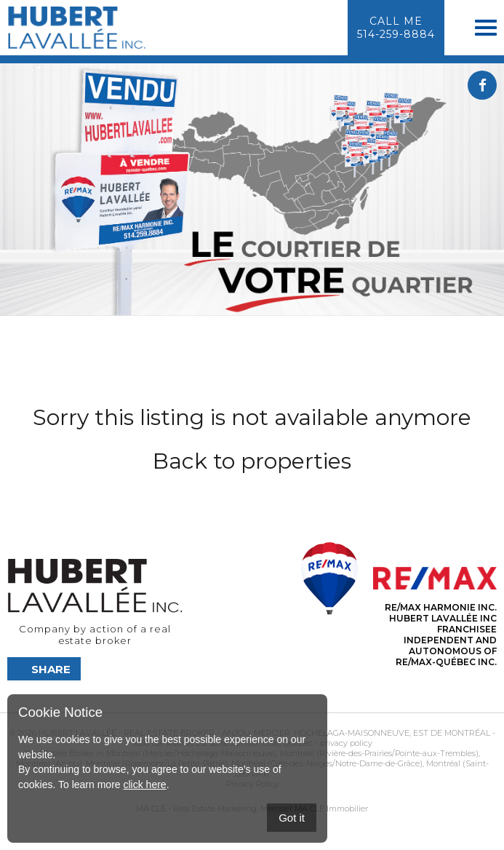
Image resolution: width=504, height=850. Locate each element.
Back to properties (252, 461)
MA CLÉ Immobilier (331, 809)
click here (144, 785)
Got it (292, 818)
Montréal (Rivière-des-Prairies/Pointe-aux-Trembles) (378, 753)
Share (51, 669)
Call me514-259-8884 (396, 28)
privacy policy (346, 743)
